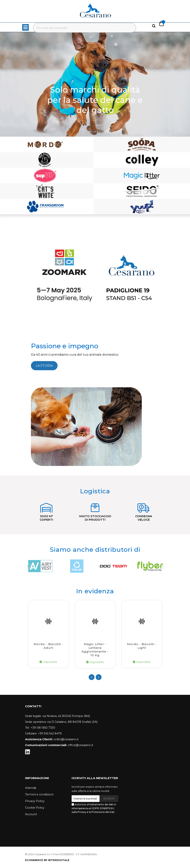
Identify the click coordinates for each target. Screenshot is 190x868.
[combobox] (85, 28)
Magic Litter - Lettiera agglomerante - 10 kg (95, 650)
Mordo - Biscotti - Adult (48, 646)
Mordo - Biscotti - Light (142, 646)
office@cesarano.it (80, 745)
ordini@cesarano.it (66, 739)
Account (31, 814)
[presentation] (101, 825)
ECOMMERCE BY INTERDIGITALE (47, 860)
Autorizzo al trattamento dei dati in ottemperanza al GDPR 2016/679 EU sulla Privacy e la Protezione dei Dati (94, 808)
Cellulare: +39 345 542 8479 (43, 733)
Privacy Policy (35, 801)
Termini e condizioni (39, 794)
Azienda (31, 788)
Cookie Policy (35, 808)
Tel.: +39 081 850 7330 (40, 728)
